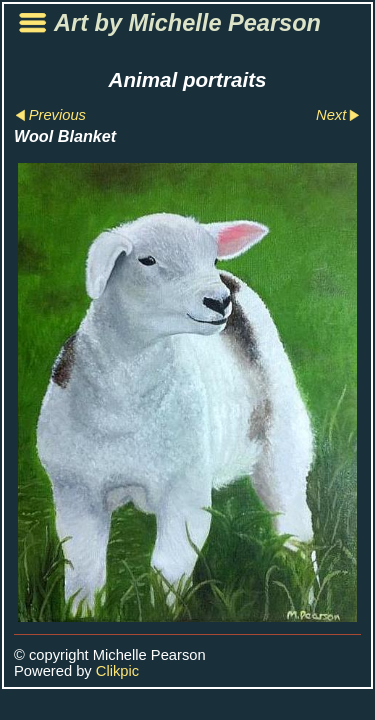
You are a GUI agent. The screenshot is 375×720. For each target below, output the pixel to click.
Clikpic (117, 671)
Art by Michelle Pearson (187, 23)
